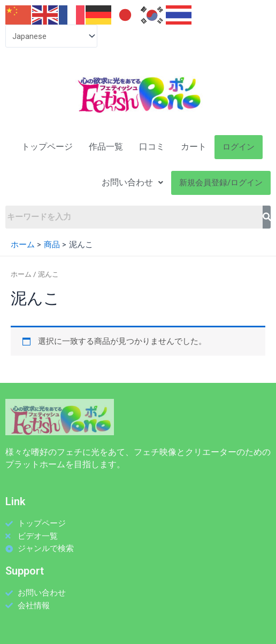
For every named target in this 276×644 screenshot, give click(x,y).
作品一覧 (106, 147)
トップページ (47, 147)
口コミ (152, 147)
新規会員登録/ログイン (221, 183)
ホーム (21, 274)
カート (194, 147)
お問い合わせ (132, 182)
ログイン (239, 147)
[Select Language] (51, 36)
